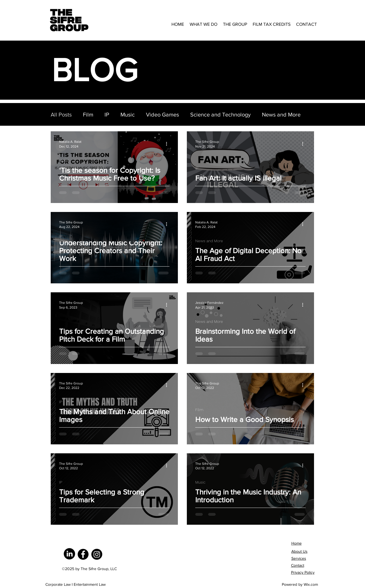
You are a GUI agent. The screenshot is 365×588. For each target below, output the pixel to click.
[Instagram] (97, 554)
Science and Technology (220, 115)
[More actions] (169, 144)
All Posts (61, 115)
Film (88, 115)
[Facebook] (83, 554)
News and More (281, 115)
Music (128, 115)
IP (107, 115)
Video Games (162, 115)
